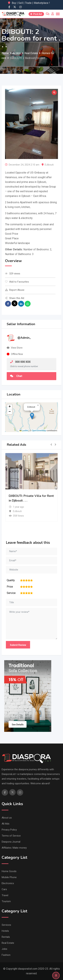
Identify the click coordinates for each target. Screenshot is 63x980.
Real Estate (8, 943)
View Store (17, 348)
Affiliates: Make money (14, 848)
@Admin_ (24, 338)
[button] (32, 416)
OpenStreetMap (39, 431)
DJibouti (49, 165)
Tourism (6, 901)
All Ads (6, 824)
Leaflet (24, 431)
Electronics (8, 883)
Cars (4, 889)
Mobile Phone (9, 877)
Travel (5, 895)
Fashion (6, 955)
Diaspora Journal (11, 842)
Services (6, 925)
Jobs (4, 949)
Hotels (5, 931)
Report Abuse (15, 290)
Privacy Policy (9, 830)
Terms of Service (11, 836)
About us (7, 818)
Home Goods (9, 871)
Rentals (6, 937)
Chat (16, 376)
